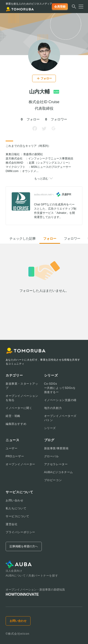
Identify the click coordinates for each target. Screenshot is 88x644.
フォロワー (72, 239)
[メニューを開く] (80, 7)
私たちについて (16, 508)
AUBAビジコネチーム (59, 472)
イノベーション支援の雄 (60, 400)
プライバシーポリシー (20, 532)
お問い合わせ (15, 500)
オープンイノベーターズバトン (60, 418)
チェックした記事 (23, 239)
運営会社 (11, 524)
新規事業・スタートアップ (22, 386)
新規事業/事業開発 (56, 448)
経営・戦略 (13, 416)
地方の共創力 (53, 408)
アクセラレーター (56, 464)
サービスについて (17, 516)
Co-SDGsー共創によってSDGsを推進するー (60, 388)
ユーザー (11, 448)
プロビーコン (53, 480)
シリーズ (50, 428)
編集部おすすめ (16, 424)
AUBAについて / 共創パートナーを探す (32, 576)
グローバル (52, 456)
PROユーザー (15, 456)
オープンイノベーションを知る (22, 398)
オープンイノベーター (20, 464)
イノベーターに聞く (19, 408)
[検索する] (74, 8)
